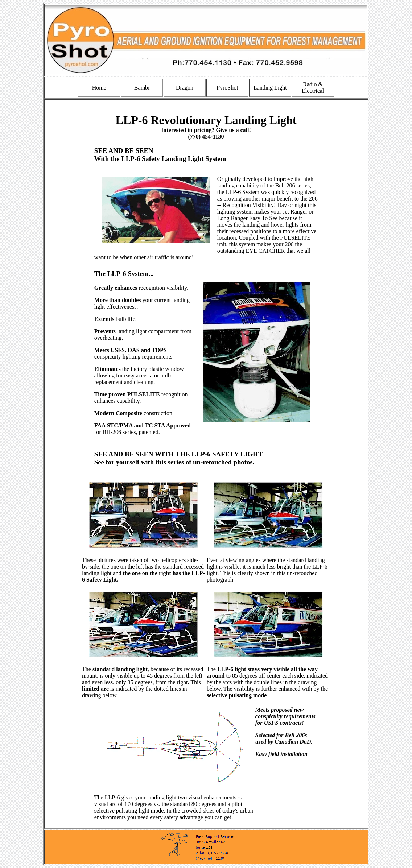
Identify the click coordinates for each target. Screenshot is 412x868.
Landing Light (270, 88)
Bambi (142, 88)
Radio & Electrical (313, 88)
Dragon (185, 88)
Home (99, 88)
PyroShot (227, 88)
